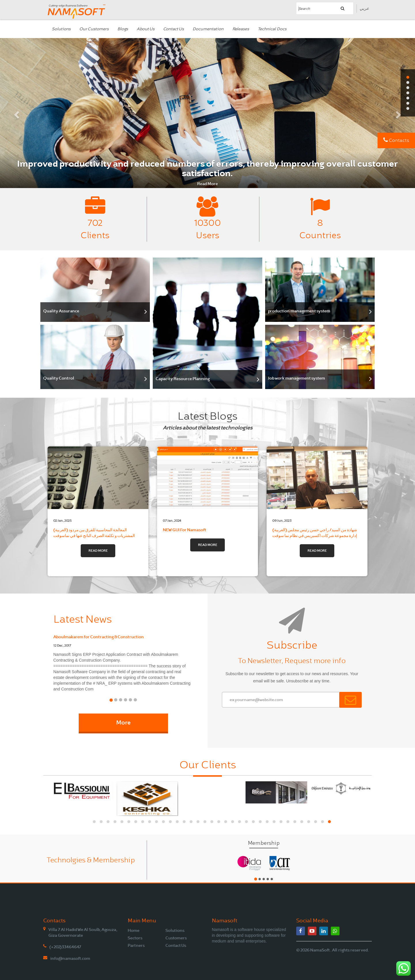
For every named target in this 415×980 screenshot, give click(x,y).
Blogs (123, 29)
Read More (207, 184)
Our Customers (94, 29)
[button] (16, 113)
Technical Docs (272, 29)
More (123, 722)
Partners (136, 945)
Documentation (208, 29)
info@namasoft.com (70, 958)
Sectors (135, 938)
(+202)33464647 (65, 947)
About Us (146, 29)
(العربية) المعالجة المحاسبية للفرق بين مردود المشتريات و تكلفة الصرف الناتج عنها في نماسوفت (98, 526)
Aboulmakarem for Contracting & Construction (99, 637)
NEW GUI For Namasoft (207, 524)
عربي (364, 9)
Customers (176, 938)
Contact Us (173, 29)
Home (134, 930)
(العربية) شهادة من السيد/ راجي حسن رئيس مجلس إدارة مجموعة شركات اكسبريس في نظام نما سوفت (317, 526)
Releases (241, 29)
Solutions (61, 29)
